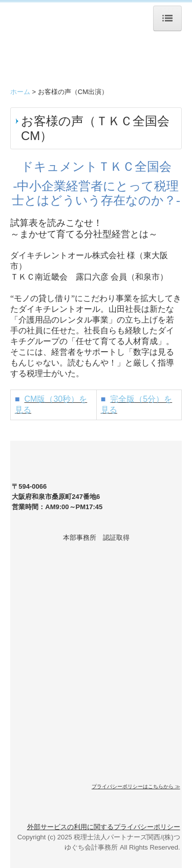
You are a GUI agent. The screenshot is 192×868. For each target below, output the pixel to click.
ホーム (20, 92)
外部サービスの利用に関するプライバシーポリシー (104, 827)
